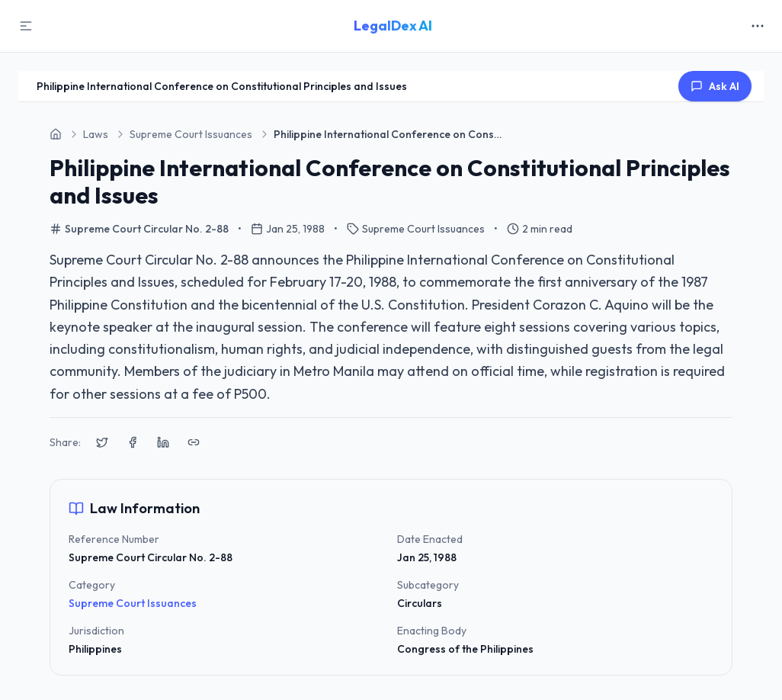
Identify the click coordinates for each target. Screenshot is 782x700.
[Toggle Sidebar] (26, 26)
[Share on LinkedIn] (163, 442)
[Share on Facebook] (133, 442)
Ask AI (715, 86)
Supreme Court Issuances (133, 603)
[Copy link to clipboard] (194, 442)
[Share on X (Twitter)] (102, 442)
